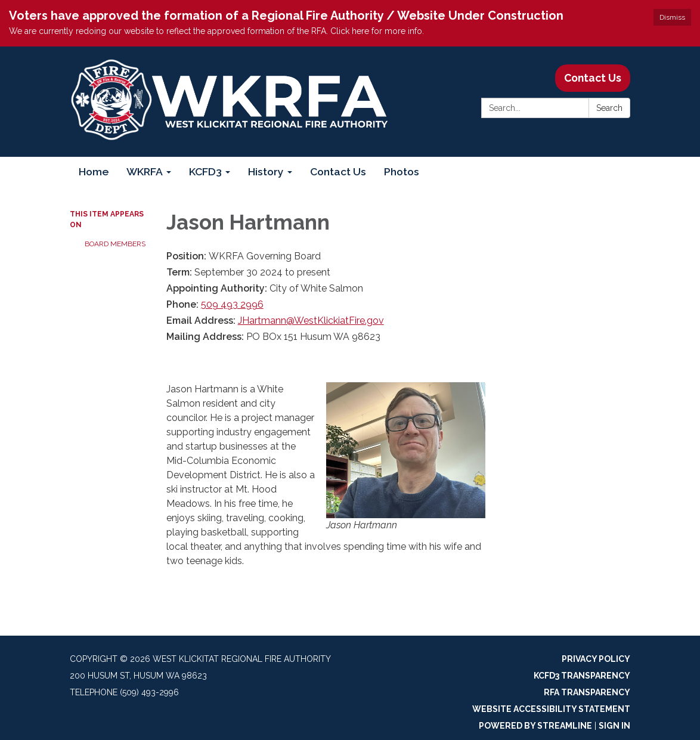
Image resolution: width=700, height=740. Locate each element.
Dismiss (672, 17)
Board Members (115, 244)
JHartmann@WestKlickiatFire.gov (311, 321)
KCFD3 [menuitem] (205, 171)
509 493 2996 (232, 304)
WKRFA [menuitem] (145, 171)
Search (609, 108)
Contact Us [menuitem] (338, 171)
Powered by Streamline (535, 726)
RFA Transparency (587, 692)
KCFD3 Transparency (582, 676)
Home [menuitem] (94, 171)
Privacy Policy (596, 659)
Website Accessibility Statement (551, 709)
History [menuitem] (266, 171)
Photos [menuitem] (402, 171)
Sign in (614, 726)
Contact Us (593, 78)
